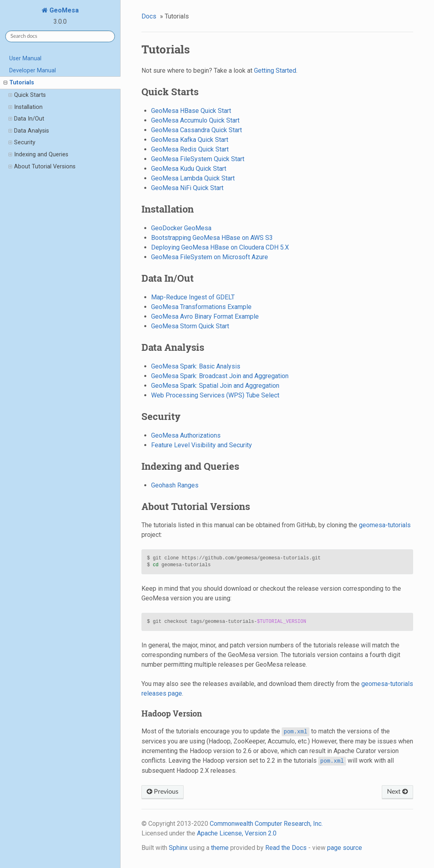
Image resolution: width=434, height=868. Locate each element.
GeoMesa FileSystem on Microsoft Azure (210, 257)
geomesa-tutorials (385, 525)
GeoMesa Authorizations (186, 435)
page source (345, 848)
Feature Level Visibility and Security (202, 445)
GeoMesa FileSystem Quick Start (198, 159)
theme (220, 848)
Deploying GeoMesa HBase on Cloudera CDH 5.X (220, 247)
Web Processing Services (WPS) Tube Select (215, 395)
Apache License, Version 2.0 (237, 833)
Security (22, 143)
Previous (163, 792)
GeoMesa (63, 10)
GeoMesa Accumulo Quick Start (195, 120)
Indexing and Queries (38, 155)
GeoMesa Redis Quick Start (190, 149)
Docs (149, 16)
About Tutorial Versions (42, 167)
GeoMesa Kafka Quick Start (190, 140)
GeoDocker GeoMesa (181, 228)
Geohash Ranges (175, 485)
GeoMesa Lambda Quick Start (193, 178)
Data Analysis (29, 131)
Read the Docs (286, 848)
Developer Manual (33, 71)
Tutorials (19, 83)
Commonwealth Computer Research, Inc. (266, 824)
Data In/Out (26, 119)
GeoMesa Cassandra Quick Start (197, 130)
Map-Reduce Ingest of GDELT (193, 297)
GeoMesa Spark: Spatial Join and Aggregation (215, 386)
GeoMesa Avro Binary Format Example (205, 316)
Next (397, 792)
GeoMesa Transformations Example (201, 307)
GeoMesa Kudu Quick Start (189, 169)
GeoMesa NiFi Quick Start (187, 188)
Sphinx (178, 848)
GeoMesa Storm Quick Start (190, 326)
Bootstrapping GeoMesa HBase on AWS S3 (212, 238)
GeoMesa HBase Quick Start (191, 111)
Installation (26, 107)
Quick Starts (27, 95)
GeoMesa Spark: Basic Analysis (196, 366)
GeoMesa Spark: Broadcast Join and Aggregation (220, 376)
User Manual (25, 58)
